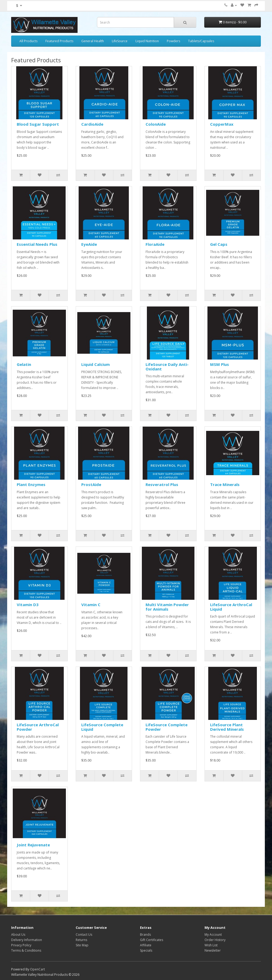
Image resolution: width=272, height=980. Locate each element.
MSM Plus (220, 364)
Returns (81, 940)
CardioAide (92, 124)
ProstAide (91, 484)
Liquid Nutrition (147, 41)
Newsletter (213, 950)
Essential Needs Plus (37, 244)
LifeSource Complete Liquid (102, 727)
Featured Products (59, 41)
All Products (28, 41)
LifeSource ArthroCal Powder (38, 727)
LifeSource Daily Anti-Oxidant (167, 367)
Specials (146, 950)
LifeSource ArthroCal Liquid (231, 607)
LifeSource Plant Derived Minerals (227, 727)
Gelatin (24, 364)
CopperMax (222, 124)
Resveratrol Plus (162, 484)
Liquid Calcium (95, 364)
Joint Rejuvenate (33, 845)
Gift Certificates (152, 940)
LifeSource (120, 41)
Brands (145, 935)
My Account (213, 935)
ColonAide (156, 124)
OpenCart (37, 969)
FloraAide (155, 244)
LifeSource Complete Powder (167, 727)
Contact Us (84, 935)
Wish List (211, 945)
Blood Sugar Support (38, 124)
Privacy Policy (21, 945)
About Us (18, 935)
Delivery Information (27, 940)
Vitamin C (91, 605)
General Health (93, 41)
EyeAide (89, 244)
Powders (173, 41)
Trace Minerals (225, 484)
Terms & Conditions (26, 950)
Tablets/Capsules (201, 41)
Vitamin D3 (28, 605)
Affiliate (146, 945)
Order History (215, 940)
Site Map (82, 945)
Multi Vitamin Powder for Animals (167, 607)
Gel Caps (219, 244)
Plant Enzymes (31, 484)
